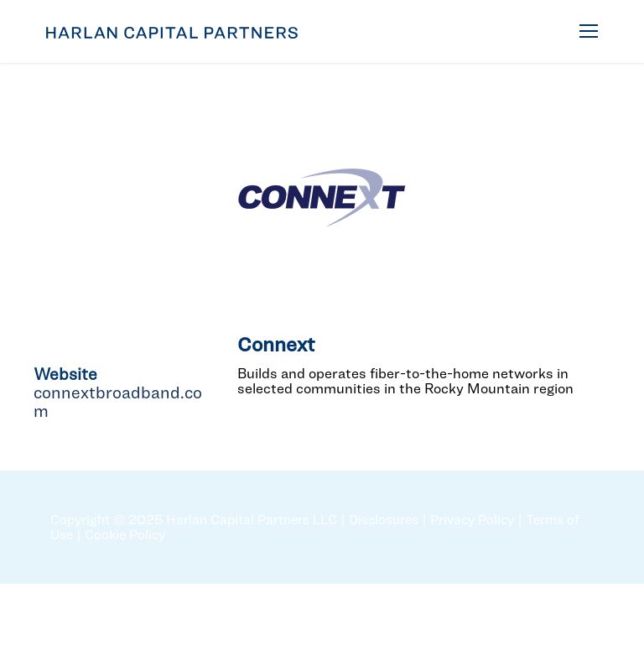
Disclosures (384, 520)
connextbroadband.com (118, 402)
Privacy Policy (472, 520)
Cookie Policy (125, 535)
